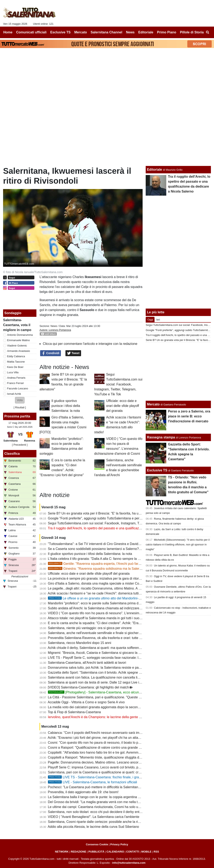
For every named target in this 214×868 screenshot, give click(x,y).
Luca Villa (13, 372)
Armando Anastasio (19, 351)
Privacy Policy (119, 844)
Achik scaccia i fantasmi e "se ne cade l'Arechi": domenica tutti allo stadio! (102, 593)
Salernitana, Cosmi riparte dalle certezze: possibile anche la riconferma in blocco (107, 822)
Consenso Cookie (97, 844)
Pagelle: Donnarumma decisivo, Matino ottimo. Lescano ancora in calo (99, 762)
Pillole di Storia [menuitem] (192, 32)
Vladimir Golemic (17, 346)
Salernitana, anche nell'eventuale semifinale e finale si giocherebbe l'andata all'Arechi (110, 633)
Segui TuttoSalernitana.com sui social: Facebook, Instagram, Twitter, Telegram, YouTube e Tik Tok (118, 384)
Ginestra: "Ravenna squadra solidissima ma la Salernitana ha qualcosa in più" (112, 569)
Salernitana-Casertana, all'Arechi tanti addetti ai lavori (87, 663)
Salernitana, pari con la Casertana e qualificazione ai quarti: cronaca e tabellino (106, 772)
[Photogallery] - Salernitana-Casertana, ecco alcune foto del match (105, 692)
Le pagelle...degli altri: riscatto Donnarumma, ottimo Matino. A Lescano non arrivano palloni (114, 588)
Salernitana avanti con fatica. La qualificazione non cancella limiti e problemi (103, 677)
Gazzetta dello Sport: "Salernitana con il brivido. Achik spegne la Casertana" (103, 672)
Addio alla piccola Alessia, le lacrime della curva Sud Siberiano (93, 827)
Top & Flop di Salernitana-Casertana (74, 712)
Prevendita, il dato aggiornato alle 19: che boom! (83, 792)
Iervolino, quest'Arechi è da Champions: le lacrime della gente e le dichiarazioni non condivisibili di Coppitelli (127, 717)
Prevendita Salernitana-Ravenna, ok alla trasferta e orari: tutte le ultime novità (105, 638)
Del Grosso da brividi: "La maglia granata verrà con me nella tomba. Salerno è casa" (109, 802)
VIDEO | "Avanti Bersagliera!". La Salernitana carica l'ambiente (94, 817)
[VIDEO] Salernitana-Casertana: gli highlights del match (88, 687)
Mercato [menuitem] (81, 32)
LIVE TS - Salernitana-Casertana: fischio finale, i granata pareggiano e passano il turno (119, 777)
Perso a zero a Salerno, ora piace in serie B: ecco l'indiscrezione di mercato (189, 416)
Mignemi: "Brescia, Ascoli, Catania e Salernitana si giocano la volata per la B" (104, 653)
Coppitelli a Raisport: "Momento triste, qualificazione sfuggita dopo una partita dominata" (112, 757)
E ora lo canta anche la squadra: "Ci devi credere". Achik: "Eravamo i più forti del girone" (112, 623)
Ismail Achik (14, 394)
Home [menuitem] (8, 32)
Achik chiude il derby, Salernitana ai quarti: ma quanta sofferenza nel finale (102, 648)
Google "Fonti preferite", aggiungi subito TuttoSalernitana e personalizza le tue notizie (110, 518)
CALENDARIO (115, 852)
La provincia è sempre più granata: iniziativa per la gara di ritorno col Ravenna (105, 578)
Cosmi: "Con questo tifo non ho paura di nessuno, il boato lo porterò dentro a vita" (108, 743)
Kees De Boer (15, 367)
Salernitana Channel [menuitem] (106, 32)
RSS (156, 852)
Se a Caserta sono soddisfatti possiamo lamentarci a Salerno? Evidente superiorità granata (115, 549)
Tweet (73, 353)
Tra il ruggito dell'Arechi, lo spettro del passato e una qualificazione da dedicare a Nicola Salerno (118, 528)
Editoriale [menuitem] (146, 32)
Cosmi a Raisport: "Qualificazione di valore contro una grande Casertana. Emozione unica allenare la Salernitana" (131, 748)
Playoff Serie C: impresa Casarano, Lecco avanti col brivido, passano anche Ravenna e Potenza (118, 767)
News (54, 326)
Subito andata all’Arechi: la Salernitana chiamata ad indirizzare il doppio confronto (108, 608)
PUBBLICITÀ (96, 852)
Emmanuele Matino (19, 340)
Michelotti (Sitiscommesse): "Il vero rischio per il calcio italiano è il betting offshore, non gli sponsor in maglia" (178, 544)
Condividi (51, 353)
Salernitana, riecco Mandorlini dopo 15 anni (80, 643)
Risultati (20, 407)
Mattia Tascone (16, 362)
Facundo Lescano (18, 388)
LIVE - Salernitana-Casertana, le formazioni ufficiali (92, 782)
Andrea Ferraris (16, 378)
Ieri (158, 320)
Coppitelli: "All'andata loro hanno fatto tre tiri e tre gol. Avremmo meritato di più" (105, 752)
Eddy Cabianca (16, 356)
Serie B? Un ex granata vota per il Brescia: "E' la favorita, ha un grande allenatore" (108, 513)
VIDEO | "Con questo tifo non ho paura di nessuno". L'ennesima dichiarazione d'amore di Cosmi (118, 613)
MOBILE (146, 852)
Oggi (150, 320)
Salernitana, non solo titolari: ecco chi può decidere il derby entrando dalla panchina (109, 812)
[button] (20, 400)
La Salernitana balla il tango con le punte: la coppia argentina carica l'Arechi (103, 797)
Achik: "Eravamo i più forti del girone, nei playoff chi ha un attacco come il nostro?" (108, 738)
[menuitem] (207, 32)
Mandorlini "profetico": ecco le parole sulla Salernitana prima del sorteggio (102, 603)
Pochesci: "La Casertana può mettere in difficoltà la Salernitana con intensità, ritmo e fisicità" (115, 787)
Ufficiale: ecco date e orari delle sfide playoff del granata (123, 406)
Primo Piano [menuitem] (167, 32)
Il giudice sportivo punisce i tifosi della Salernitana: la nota (66, 406)
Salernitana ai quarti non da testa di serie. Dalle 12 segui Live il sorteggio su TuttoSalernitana (116, 682)
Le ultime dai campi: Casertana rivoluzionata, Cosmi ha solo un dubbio (99, 807)
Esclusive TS (157, 470)
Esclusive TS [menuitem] (60, 32)
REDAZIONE (79, 852)
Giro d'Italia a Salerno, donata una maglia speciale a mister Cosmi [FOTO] (102, 583)
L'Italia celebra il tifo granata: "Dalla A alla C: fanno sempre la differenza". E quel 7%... (110, 559)
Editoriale (154, 170)
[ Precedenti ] (20, 445)
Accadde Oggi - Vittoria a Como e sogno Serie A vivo (86, 702)
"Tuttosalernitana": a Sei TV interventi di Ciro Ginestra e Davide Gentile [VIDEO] (106, 544)
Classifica (12, 454)
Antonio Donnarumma (20, 335)
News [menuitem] (130, 32)
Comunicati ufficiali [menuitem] (31, 32)
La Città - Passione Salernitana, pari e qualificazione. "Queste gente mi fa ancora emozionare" (117, 697)
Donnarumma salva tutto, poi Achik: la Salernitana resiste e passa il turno (101, 668)
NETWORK (62, 852)
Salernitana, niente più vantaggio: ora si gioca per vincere (90, 628)
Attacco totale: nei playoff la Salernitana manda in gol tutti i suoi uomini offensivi (106, 618)
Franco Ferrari (16, 383)
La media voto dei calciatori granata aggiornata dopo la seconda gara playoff (104, 707)
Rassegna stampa (161, 437)
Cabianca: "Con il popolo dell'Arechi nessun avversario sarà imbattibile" (100, 733)
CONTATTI (133, 852)
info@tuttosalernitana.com (129, 863)
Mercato (153, 404)
